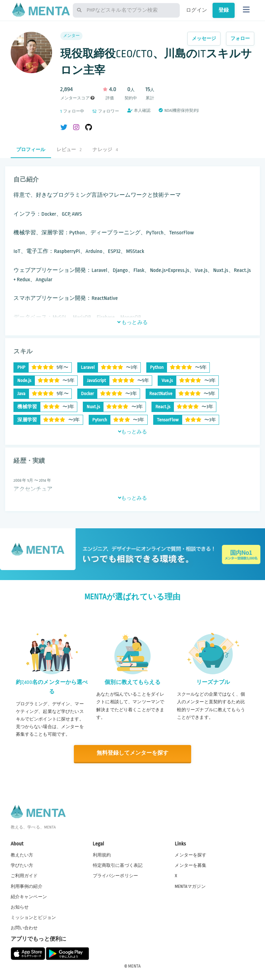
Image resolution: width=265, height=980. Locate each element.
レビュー (69, 150)
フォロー (240, 38)
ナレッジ (105, 150)
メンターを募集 (190, 865)
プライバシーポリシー (116, 875)
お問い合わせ (24, 928)
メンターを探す (190, 855)
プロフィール (31, 150)
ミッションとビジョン (33, 917)
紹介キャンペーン (29, 896)
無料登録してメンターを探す (132, 753)
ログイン (197, 10)
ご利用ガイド (24, 875)
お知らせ (20, 906)
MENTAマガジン (190, 886)
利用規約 (102, 855)
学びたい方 (22, 865)
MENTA (134, 966)
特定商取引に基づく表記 (118, 865)
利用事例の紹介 (27, 886)
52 (95, 111)
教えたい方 (22, 855)
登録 (224, 10)
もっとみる (132, 322)
